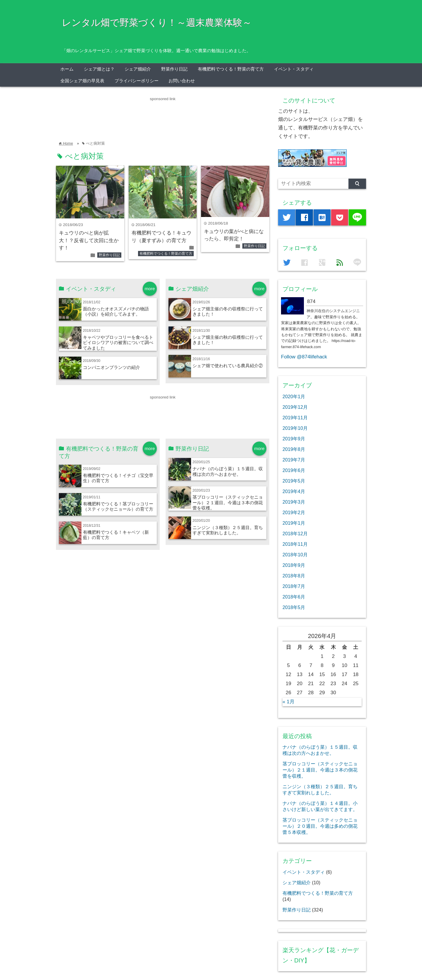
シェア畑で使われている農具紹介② (228, 366)
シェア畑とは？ (99, 69)
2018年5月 (294, 607)
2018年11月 (295, 544)
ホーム (67, 69)
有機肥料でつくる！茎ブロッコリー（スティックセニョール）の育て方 (118, 506)
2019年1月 (294, 523)
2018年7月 (294, 586)
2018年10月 (295, 555)
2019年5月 (294, 481)
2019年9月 (294, 439)
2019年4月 (294, 491)
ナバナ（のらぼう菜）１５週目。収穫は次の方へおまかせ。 (228, 471)
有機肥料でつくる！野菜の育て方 (231, 69)
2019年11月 (295, 418)
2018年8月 (294, 576)
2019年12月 (295, 407)
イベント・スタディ (294, 69)
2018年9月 (294, 565)
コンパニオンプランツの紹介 (112, 367)
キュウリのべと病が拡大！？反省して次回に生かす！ (89, 240)
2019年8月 (294, 449)
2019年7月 (294, 460)
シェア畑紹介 (138, 69)
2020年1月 (294, 396)
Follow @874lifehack (304, 357)
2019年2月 (294, 512)
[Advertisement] (163, 115)
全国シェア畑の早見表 (82, 81)
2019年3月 (294, 502)
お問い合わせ (182, 81)
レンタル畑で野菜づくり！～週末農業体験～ (157, 23)
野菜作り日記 (174, 69)
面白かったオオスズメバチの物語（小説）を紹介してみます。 (116, 311)
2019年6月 (294, 470)
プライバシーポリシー (137, 81)
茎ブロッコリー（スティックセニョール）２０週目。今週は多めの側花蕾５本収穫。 (320, 826)
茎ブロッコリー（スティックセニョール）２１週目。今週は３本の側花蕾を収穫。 (228, 502)
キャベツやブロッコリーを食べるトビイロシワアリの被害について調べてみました (118, 343)
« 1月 (289, 702)
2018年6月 (294, 597)
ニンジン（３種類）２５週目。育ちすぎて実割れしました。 (228, 530)
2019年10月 (295, 428)
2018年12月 (295, 533)
